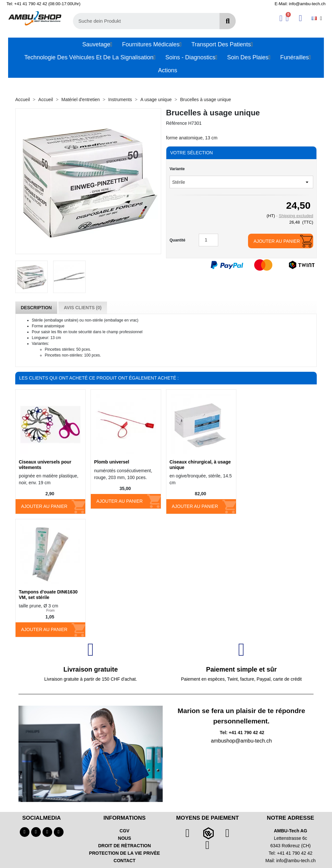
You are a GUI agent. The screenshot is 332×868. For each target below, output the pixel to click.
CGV (124, 831)
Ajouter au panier (277, 241)
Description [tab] (36, 308)
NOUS (124, 838)
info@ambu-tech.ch (296, 861)
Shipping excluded (296, 216)
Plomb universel (112, 462)
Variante (177, 169)
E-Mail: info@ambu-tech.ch (300, 4)
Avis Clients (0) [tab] (83, 308)
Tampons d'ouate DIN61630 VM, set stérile (48, 595)
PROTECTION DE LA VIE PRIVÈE (125, 853)
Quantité (178, 240)
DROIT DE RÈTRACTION (125, 846)
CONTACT (124, 861)
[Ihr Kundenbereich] (281, 18)
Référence (177, 123)
